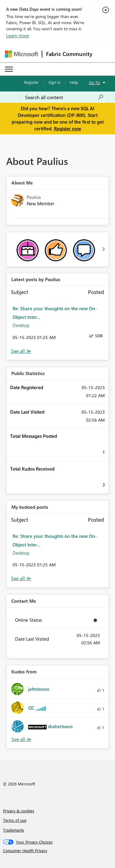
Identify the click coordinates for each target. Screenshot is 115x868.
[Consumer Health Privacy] (58, 851)
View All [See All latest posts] (21, 351)
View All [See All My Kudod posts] (21, 578)
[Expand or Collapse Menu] (9, 69)
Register (32, 82)
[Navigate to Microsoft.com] (21, 54)
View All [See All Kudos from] (21, 739)
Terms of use (15, 820)
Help (74, 82)
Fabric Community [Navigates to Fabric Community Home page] (69, 54)
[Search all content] (64, 97)
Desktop (21, 325)
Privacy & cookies (19, 811)
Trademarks (14, 830)
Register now (67, 129)
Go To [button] (94, 82)
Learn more (18, 35)
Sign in (54, 82)
